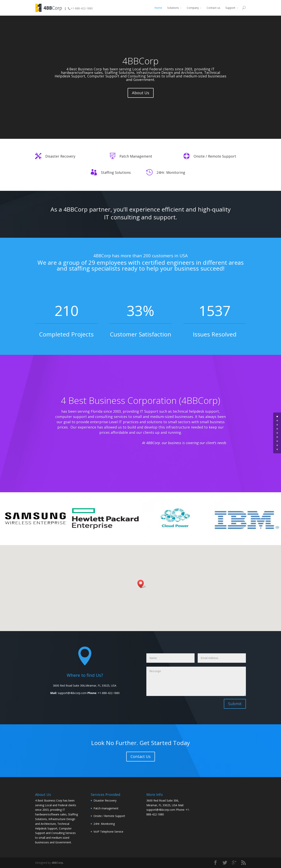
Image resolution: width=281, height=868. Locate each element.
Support (230, 8)
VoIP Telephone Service (108, 832)
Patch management (106, 808)
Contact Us (141, 756)
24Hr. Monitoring (171, 172)
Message (196, 681)
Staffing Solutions (116, 172)
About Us (141, 93)
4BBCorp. (58, 863)
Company (193, 8)
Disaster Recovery (60, 156)
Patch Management (136, 156)
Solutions (173, 8)
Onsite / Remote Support (215, 156)
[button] (142, 584)
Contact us (213, 8)
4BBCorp (140, 61)
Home (158, 8)
